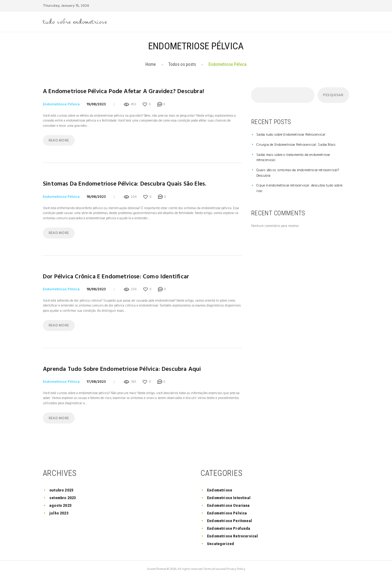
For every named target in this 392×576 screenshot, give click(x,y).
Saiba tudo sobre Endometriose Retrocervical (288, 135)
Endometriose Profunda (229, 526)
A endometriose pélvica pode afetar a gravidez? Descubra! (121, 91)
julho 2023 (59, 510)
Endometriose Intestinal (230, 495)
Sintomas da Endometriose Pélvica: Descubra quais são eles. (123, 183)
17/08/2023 (96, 379)
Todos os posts (182, 65)
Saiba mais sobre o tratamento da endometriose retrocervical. (299, 154)
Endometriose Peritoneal (230, 518)
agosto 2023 (60, 503)
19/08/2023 (96, 104)
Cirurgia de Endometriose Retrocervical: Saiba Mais (292, 145)
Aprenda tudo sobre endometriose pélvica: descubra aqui (120, 367)
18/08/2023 (96, 195)
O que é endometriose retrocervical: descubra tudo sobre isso (299, 174)
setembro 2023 (63, 495)
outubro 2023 (61, 488)
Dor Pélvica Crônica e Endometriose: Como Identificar (114, 275)
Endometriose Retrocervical (233, 533)
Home (151, 65)
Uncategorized (221, 541)
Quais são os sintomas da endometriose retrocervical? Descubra (300, 164)
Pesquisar (333, 96)
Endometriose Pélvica (61, 104)
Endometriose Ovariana (229, 503)
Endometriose (220, 488)
